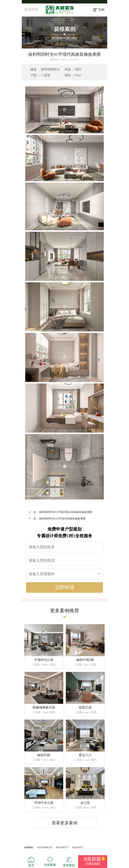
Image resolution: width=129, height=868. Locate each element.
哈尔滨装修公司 (45, 847)
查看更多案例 (64, 823)
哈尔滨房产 (78, 847)
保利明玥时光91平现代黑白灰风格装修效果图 (66, 512)
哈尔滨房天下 (62, 847)
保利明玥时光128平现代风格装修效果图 (62, 519)
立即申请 (64, 587)
